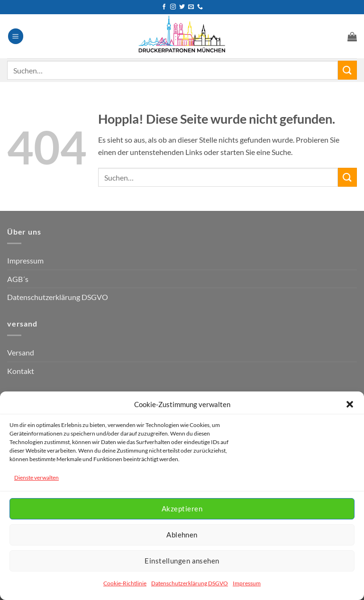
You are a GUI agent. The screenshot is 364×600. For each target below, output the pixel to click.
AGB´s (18, 279)
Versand (21, 352)
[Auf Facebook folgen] (164, 7)
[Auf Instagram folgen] (173, 7)
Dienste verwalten (36, 477)
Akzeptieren (182, 509)
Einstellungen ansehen (182, 561)
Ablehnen (182, 535)
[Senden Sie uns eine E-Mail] (191, 7)
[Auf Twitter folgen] (182, 7)
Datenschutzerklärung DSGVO (190, 583)
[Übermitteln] (347, 70)
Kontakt (21, 371)
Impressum (247, 583)
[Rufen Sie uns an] (200, 7)
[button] (350, 404)
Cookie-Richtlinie (125, 583)
